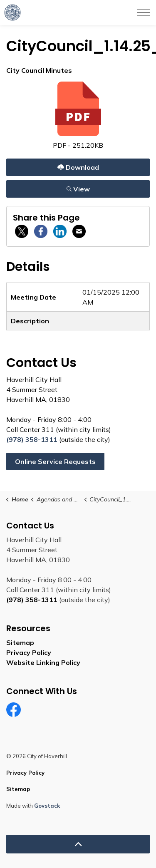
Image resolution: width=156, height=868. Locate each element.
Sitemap (20, 642)
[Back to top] (78, 844)
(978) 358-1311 (32, 439)
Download (78, 167)
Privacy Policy (29, 652)
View (78, 189)
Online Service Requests (55, 461)
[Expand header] (144, 12)
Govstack (47, 806)
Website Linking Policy (43, 662)
